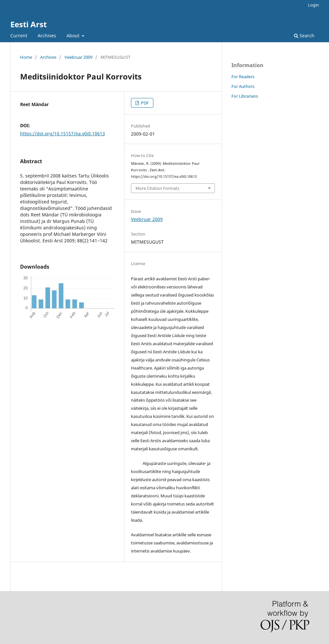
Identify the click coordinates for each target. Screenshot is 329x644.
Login (313, 5)
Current (19, 36)
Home (26, 57)
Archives (47, 36)
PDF (144, 103)
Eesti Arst (29, 24)
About (74, 36)
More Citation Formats (157, 188)
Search (304, 36)
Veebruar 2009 (78, 57)
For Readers (243, 77)
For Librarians (245, 96)
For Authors (243, 86)
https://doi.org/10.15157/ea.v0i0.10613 (63, 134)
